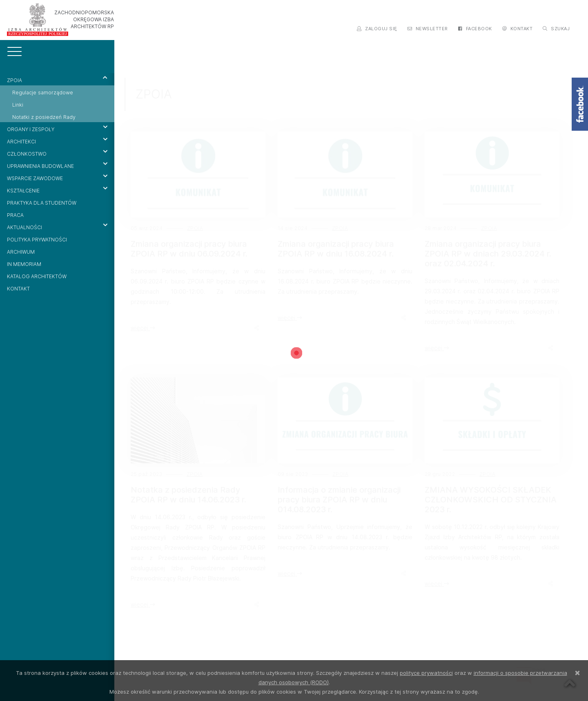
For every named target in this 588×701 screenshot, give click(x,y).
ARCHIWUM (21, 252)
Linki (18, 105)
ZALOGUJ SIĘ (377, 29)
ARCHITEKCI (57, 141)
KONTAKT (18, 289)
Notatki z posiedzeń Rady (44, 117)
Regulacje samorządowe (43, 93)
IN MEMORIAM (24, 264)
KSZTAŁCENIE (57, 190)
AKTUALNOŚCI (57, 226)
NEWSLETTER (428, 29)
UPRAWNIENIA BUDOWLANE (57, 165)
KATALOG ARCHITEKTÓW (37, 276)
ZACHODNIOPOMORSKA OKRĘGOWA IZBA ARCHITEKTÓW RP (84, 19)
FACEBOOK (475, 29)
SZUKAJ (556, 29)
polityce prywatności (426, 673)
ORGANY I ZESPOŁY (57, 128)
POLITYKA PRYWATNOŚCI (37, 240)
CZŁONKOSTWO (57, 153)
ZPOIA (57, 79)
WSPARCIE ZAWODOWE (57, 177)
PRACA (15, 215)
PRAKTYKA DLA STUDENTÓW (42, 203)
